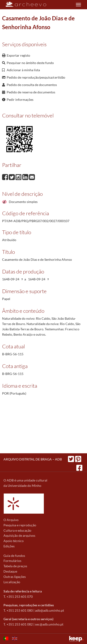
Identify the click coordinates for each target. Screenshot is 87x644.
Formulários (12, 561)
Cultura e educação (17, 530)
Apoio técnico (14, 541)
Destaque (10, 571)
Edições (9, 546)
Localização (12, 582)
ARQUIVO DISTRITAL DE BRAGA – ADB (33, 459)
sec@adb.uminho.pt (49, 624)
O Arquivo (11, 520)
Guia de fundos (14, 556)
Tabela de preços (15, 566)
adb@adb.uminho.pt (50, 610)
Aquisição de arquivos (19, 535)
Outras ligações (15, 577)
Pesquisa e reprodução (20, 525)
